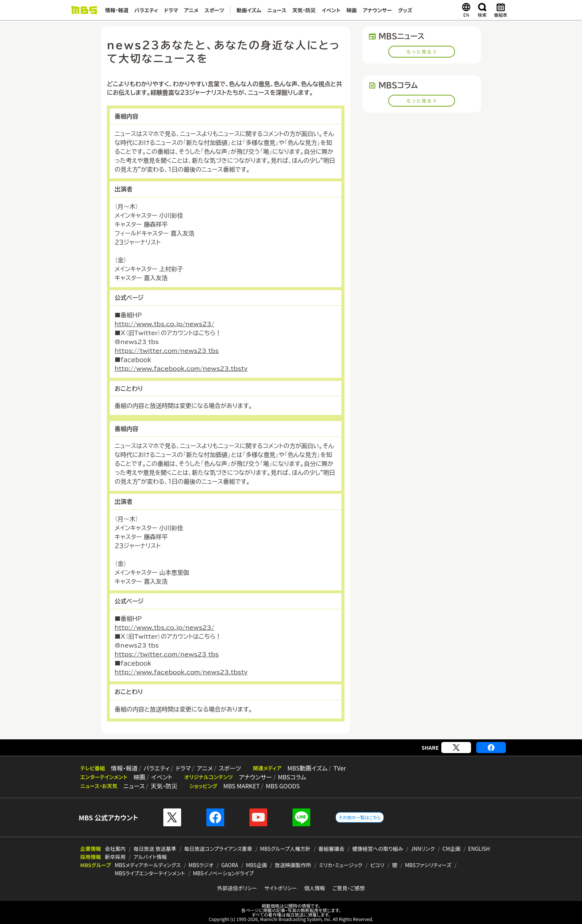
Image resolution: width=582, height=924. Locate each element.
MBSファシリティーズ (428, 865)
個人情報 (315, 888)
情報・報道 (117, 10)
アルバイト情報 (150, 857)
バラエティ (146, 10)
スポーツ (215, 10)
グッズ (405, 10)
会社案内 (115, 849)
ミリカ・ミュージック (341, 865)
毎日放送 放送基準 (155, 849)
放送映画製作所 (293, 865)
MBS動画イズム (307, 768)
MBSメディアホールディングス (148, 865)
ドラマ (171, 10)
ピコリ (377, 865)
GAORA (230, 865)
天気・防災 (304, 10)
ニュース (277, 10)
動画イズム (249, 10)
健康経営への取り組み (378, 849)
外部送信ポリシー (237, 888)
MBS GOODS (283, 786)
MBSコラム (292, 777)
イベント (331, 10)
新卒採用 (115, 857)
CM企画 (451, 849)
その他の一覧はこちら (359, 817)
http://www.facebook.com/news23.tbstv (181, 369)
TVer (340, 768)
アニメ (191, 10)
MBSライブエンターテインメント (150, 873)
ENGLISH (479, 849)
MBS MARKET (241, 786)
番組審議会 (331, 849)
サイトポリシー (281, 888)
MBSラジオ (201, 865)
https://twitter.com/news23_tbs (167, 351)
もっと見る (420, 52)
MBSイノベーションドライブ (223, 873)
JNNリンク (423, 849)
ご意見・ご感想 (349, 888)
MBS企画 (257, 865)
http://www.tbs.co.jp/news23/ (165, 324)
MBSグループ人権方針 (285, 849)
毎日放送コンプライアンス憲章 (218, 849)
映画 (352, 10)
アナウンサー (377, 10)
